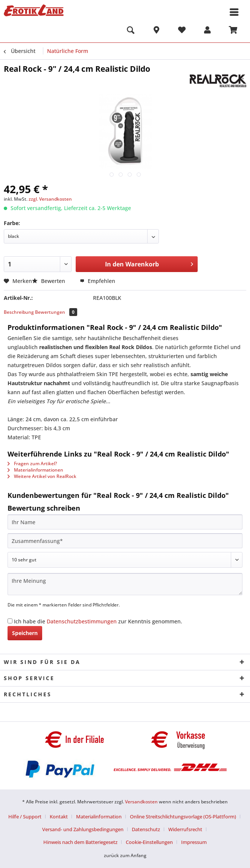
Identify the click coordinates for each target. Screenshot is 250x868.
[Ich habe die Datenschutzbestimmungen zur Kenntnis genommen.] (10, 621)
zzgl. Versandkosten (50, 199)
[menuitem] (131, 31)
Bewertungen (56, 312)
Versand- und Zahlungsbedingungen (83, 829)
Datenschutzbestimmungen (82, 621)
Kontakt (59, 817)
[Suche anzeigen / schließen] (131, 31)
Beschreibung (19, 312)
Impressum (194, 842)
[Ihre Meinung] (125, 584)
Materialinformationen (35, 470)
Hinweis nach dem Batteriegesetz (80, 842)
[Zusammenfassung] (125, 541)
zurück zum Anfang (125, 855)
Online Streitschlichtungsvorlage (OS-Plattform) (183, 817)
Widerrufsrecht (185, 829)
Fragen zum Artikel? (32, 463)
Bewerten (49, 281)
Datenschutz (146, 829)
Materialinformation (99, 817)
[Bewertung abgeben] (125, 560)
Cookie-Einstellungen (149, 842)
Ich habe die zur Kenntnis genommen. (98, 621)
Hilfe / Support (25, 817)
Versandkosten (141, 802)
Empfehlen (98, 281)
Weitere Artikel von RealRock (42, 476)
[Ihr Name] (125, 522)
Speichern (25, 633)
